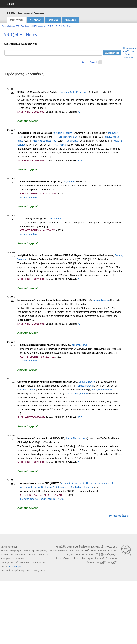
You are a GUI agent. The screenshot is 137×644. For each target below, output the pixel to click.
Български (58, 551)
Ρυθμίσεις (70, 20)
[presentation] (66, 275)
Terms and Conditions (38, 555)
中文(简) (102, 562)
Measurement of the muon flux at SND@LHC (41, 438)
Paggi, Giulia (72, 141)
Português (88, 558)
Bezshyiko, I (76, 487)
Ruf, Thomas (60, 145)
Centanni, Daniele (26, 390)
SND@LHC (53, 26)
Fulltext (24, 499)
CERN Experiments (23, 26)
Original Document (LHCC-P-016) (47, 499)
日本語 (100, 554)
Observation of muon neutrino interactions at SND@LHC (47, 382)
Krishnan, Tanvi (79, 345)
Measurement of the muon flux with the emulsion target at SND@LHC (54, 300)
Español (113, 551)
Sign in (115, 5)
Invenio (20, 559)
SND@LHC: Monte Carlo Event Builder (38, 92)
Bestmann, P (47, 487)
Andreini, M (107, 483)
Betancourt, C (62, 487)
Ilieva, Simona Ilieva (102, 390)
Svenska (91, 562)
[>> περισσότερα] (119, 516)
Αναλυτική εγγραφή (28, 121)
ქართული (111, 554)
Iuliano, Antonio (101, 300)
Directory (126, 5)
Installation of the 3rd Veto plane (35, 133)
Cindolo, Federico (63, 133)
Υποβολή (36, 20)
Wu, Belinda (69, 182)
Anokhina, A (26, 487)
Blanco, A (89, 487)
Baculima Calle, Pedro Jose (73, 92)
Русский (100, 558)
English (102, 551)
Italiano (90, 554)
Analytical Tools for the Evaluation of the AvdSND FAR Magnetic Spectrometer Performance (65, 255)
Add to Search (90, 62)
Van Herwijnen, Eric (69, 137)
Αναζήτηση (17, 20)
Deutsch (79, 551)
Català (69, 551)
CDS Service (25, 562)
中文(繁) (113, 562)
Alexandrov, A (93, 483)
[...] (47, 108)
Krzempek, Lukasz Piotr (44, 141)
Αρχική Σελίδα (8, 26)
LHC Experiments (39, 26)
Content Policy (17, 555)
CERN (10, 4)
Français (68, 554)
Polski (77, 558)
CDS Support (16, 566)
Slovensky (112, 558)
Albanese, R (78, 483)
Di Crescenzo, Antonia (77, 394)
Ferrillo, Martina (85, 386)
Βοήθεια (53, 20)
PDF (80, 112)
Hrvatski (79, 554)
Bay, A (37, 487)
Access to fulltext (29, 197)
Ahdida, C (66, 483)
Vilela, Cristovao (87, 382)
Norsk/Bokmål (64, 558)
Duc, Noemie (55, 218)
